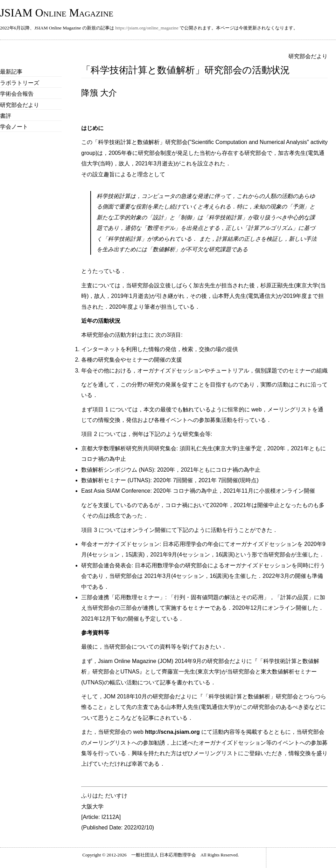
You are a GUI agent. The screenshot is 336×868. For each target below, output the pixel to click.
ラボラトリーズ (20, 83)
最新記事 (11, 72)
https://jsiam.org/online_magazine (147, 28)
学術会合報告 (17, 94)
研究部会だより (20, 105)
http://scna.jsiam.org (172, 732)
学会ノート (14, 127)
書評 (6, 116)
